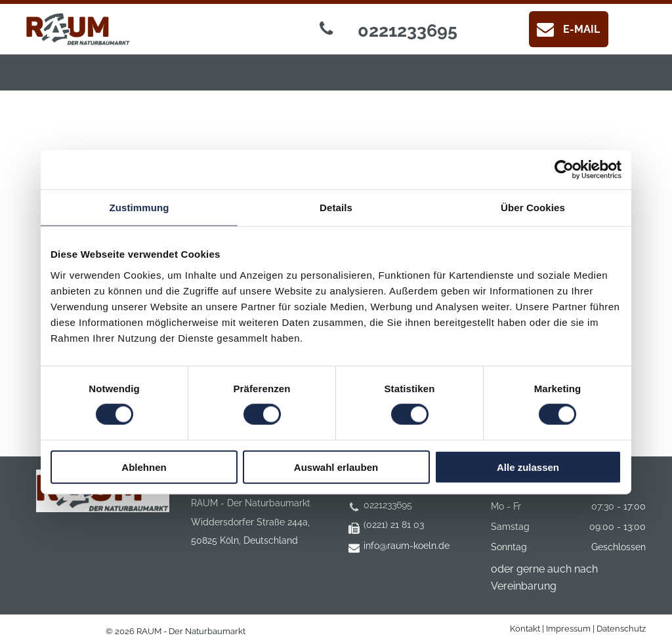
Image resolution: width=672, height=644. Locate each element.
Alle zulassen (528, 467)
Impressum (568, 629)
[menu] (29, 46)
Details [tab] (336, 208)
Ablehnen (144, 467)
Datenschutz (621, 629)
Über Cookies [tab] (533, 208)
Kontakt (525, 629)
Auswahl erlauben (336, 467)
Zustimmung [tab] (139, 208)
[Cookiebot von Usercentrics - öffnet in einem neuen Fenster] (564, 170)
